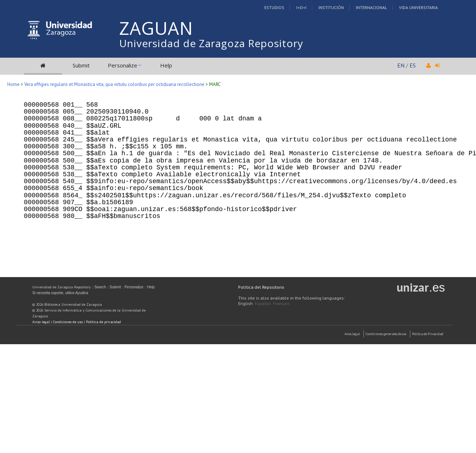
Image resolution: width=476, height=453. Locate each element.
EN (401, 65)
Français (281, 303)
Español (263, 303)
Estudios (274, 7)
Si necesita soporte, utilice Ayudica (60, 293)
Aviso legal (41, 322)
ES (413, 65)
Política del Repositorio (261, 287)
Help (166, 65)
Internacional (371, 7)
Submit (81, 65)
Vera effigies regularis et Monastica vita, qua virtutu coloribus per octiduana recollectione (114, 84)
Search (100, 287)
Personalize (123, 65)
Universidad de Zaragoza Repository (211, 43)
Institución (331, 7)
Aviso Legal (352, 334)
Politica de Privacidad (428, 334)
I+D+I (301, 7)
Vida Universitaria (418, 7)
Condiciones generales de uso (386, 334)
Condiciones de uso (68, 322)
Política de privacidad (103, 322)
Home (13, 84)
